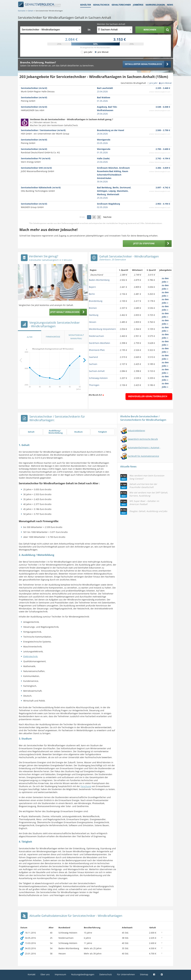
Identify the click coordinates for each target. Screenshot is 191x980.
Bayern (92, 287)
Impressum (60, 974)
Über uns (45, 974)
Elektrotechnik (30, 656)
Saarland (93, 357)
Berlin (92, 294)
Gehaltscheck (101, 5)
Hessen (93, 322)
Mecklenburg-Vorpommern (102, 329)
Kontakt (32, 974)
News (170, 5)
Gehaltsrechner (121, 5)
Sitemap (144, 974)
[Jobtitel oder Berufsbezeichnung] (51, 30)
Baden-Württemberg (99, 280)
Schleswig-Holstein (98, 378)
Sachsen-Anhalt (97, 371)
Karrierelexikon (155, 5)
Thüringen (94, 385)
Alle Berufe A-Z (95, 395)
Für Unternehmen (126, 974)
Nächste (107, 217)
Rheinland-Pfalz (97, 350)
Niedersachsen (96, 336)
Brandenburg (96, 301)
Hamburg (94, 315)
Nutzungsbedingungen (83, 974)
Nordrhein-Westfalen (100, 343)
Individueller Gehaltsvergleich (148, 396)
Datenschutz (106, 974)
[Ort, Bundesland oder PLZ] (115, 30)
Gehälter (86, 5)
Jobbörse (138, 5)
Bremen (93, 308)
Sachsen (93, 364)
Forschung (86, 786)
